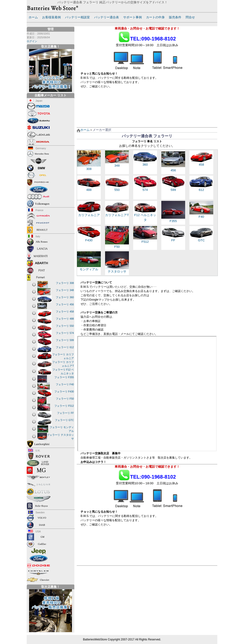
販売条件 (175, 17)
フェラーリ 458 (65, 312)
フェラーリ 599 (65, 340)
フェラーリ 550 (65, 326)
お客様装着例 (51, 17)
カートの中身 (155, 17)
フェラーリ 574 (65, 333)
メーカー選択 (102, 130)
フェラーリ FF (65, 413)
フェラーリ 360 (65, 297)
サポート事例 (132, 17)
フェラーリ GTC (64, 420)
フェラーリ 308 (65, 283)
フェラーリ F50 (65, 399)
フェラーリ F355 (64, 377)
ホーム (33, 17)
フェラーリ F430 (64, 391)
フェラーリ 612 (65, 347)
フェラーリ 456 (65, 304)
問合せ (190, 17)
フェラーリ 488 (65, 319)
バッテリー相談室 (77, 17)
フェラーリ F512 (64, 406)
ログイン (32, 41)
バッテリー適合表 (107, 17)
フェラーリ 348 (65, 290)
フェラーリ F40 (65, 384)
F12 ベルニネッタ (145, 215)
